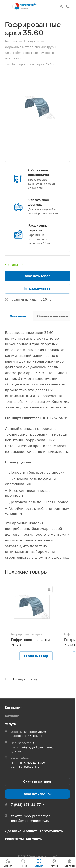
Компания (14, 708)
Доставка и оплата (21, 831)
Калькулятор (40, 289)
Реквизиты (14, 839)
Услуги (11, 724)
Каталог (12, 716)
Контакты (34, 839)
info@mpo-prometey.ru (30, 821)
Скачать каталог (37, 781)
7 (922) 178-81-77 (26, 805)
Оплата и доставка (53, 316)
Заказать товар (37, 276)
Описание (18, 316)
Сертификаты (52, 831)
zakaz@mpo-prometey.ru (31, 816)
